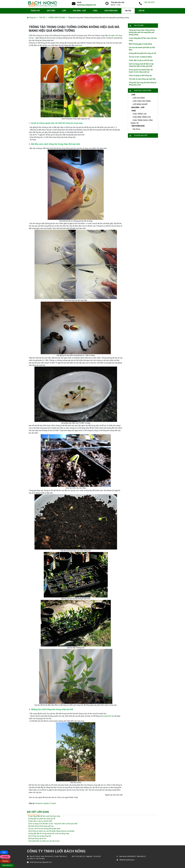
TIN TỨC (128, 11)
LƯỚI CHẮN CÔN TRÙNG (142, 101)
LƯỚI (64, 11)
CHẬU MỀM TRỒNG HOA (142, 117)
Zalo (4, 852)
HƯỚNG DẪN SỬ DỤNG (57, 18)
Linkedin (46, 803)
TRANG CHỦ (35, 11)
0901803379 (131, 856)
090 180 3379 (149, 2)
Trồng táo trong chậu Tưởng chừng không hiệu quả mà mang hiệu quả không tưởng (142, 32)
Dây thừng (136, 129)
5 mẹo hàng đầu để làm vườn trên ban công (44, 816)
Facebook (39, 803)
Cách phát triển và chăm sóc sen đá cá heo (44, 841)
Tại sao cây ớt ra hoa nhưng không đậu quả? (44, 829)
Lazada (5, 857)
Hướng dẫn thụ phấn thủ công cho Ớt (142, 53)
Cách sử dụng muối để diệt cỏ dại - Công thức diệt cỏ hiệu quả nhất (53, 824)
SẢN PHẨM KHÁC (111, 11)
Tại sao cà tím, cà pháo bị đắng (140, 57)
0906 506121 (141, 856)
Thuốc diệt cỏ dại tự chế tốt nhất (141, 60)
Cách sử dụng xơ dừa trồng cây (140, 75)
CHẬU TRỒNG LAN (140, 114)
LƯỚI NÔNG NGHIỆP (140, 104)
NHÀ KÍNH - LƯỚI (79, 11)
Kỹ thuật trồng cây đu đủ (37, 838)
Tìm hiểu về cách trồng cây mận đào (142, 79)
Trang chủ (33, 18)
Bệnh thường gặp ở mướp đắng (140, 44)
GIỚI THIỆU (51, 11)
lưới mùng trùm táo (107, 716)
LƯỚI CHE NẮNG (139, 98)
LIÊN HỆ (141, 11)
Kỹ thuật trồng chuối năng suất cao (41, 826)
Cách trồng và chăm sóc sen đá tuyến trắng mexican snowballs (51, 831)
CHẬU (95, 11)
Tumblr (53, 803)
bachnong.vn (130, 860)
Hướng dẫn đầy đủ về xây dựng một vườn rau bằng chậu (49, 834)
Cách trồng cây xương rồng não (40, 836)
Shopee (5, 861)
